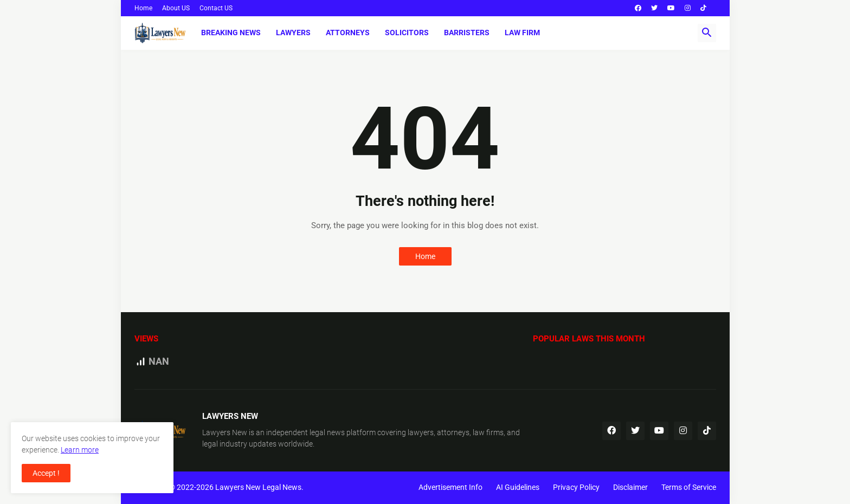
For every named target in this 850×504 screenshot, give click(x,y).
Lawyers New (225, 432)
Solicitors (407, 33)
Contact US (216, 8)
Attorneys (348, 33)
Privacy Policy (576, 487)
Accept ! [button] (46, 473)
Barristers (467, 33)
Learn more (80, 450)
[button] (707, 33)
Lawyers (293, 33)
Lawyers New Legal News (258, 487)
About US (176, 8)
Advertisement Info (450, 487)
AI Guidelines (518, 487)
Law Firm (522, 33)
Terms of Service (689, 487)
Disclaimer (630, 487)
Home (143, 8)
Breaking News (231, 33)
